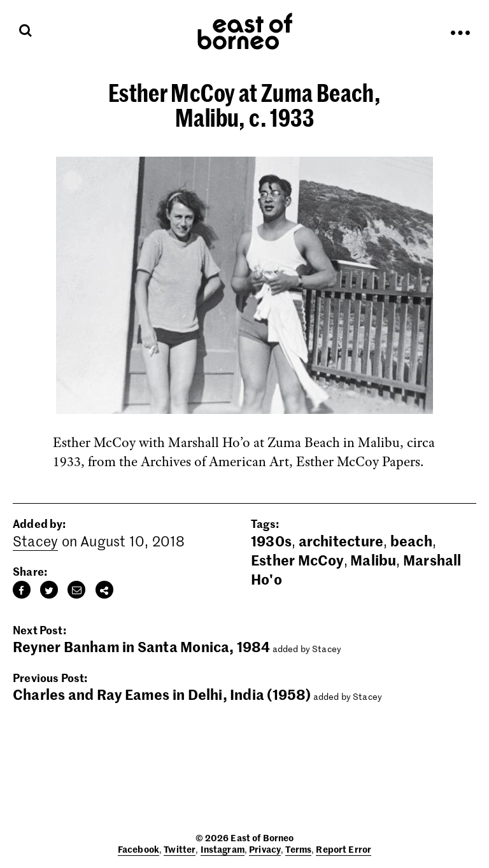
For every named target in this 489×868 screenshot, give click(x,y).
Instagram (223, 849)
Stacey (35, 541)
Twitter (180, 849)
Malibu (373, 560)
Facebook (138, 849)
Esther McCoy (297, 560)
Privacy (265, 849)
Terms (298, 849)
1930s (271, 541)
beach (411, 541)
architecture (341, 541)
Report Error (344, 849)
